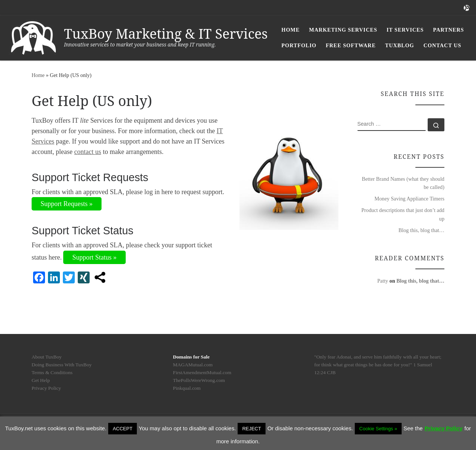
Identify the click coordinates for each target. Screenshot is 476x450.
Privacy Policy (46, 388)
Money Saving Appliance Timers (409, 199)
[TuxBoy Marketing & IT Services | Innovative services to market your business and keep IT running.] (33, 36)
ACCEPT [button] (123, 429)
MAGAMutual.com (193, 365)
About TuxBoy (47, 357)
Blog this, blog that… (421, 230)
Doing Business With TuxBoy (62, 365)
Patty (382, 281)
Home (38, 75)
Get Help (41, 380)
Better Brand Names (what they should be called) (403, 183)
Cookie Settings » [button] (378, 429)
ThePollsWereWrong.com (199, 380)
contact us (87, 152)
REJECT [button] (252, 429)
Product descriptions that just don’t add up (403, 214)
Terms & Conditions (52, 372)
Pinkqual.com (187, 388)
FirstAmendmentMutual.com (202, 372)
